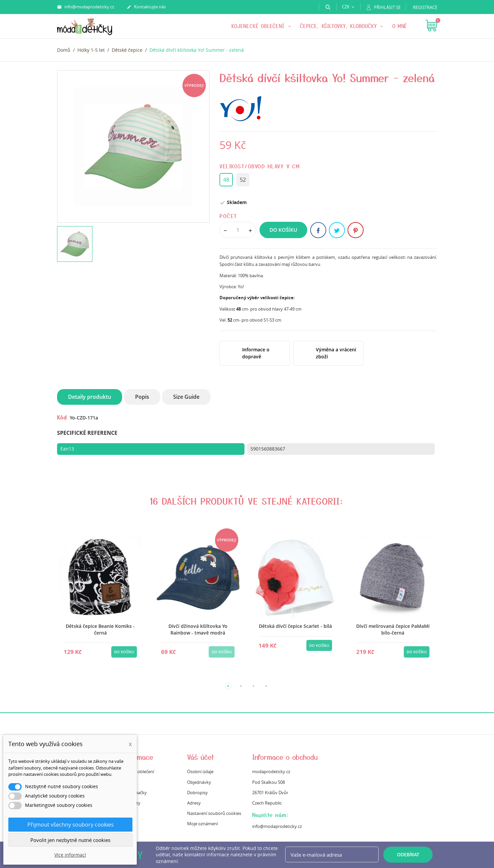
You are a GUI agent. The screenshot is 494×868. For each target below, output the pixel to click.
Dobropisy (197, 793)
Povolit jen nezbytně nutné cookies (70, 840)
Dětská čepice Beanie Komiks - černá (100, 629)
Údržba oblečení (138, 771)
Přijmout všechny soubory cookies (71, 825)
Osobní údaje (200, 771)
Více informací (70, 855)
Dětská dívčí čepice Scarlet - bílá (295, 626)
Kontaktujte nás (146, 7)
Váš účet (201, 757)
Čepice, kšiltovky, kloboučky (339, 26)
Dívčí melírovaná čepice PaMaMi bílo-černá (393, 629)
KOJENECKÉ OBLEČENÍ (259, 26)
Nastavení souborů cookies (214, 813)
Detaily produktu (90, 397)
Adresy (194, 803)
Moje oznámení (202, 824)
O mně (400, 26)
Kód (62, 417)
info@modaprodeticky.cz (86, 7)
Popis (142, 397)
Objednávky (199, 782)
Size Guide (186, 397)
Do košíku (283, 230)
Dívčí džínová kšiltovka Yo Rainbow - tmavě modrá (198, 629)
